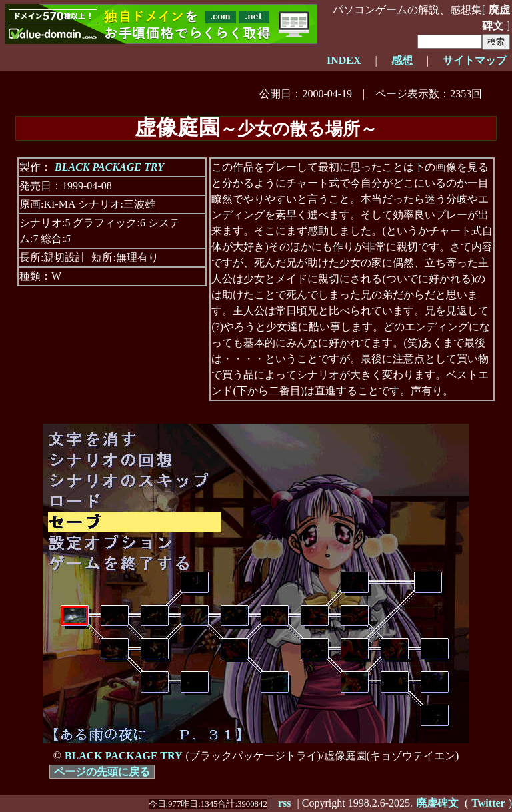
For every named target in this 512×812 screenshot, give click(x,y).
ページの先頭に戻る (102, 772)
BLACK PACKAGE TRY (109, 167)
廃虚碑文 (496, 18)
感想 (402, 60)
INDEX (344, 60)
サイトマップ (475, 60)
